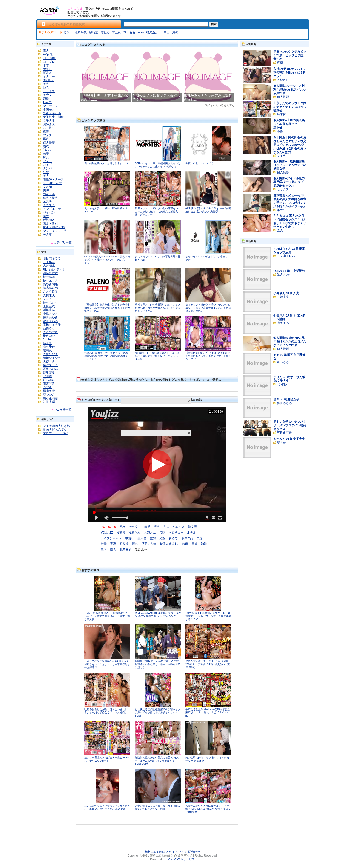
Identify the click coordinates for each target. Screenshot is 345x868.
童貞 (194, 544)
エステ (47, 201)
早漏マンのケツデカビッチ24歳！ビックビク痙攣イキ (290, 55)
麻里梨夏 (49, 373)
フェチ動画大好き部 (56, 426)
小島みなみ (50, 314)
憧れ (135, 544)
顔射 (46, 172)
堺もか (281, 443)
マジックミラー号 (55, 231)
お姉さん (49, 124)
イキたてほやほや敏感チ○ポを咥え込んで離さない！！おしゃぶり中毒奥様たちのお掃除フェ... (107, 664)
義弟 (147, 527)
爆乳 (46, 139)
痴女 (46, 157)
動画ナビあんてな (55, 430)
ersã (141, 32)
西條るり (49, 328)
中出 (167, 32)
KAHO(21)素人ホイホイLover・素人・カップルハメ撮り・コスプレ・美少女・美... (107, 260)
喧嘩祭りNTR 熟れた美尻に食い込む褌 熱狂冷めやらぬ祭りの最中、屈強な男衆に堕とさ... (158, 664)
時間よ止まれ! (169, 544)
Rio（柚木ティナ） (56, 270)
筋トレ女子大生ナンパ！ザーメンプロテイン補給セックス (290, 425)
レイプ (47, 102)
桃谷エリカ (50, 281)
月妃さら (283, 80)
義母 (185, 544)
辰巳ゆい (49, 380)
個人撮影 (49, 143)
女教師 (47, 187)
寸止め (105, 32)
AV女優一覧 (64, 410)
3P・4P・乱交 (53, 183)
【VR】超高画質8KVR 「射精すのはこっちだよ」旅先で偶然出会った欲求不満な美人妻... (107, 616)
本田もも (129, 32)
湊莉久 (47, 350)
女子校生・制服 (53, 117)
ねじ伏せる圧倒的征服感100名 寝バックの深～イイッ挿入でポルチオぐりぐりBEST (158, 712)
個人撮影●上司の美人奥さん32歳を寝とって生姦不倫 (289, 124)
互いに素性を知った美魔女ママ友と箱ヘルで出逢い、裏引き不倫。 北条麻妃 (107, 807)
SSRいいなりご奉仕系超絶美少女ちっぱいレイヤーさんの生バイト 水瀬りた (158, 165)
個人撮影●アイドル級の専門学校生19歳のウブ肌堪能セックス (289, 182)
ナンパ (47, 168)
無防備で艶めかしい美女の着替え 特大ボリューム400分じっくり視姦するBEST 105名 (157, 761)
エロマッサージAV (55, 433)
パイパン (49, 213)
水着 (46, 65)
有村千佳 (49, 347)
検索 (214, 24)
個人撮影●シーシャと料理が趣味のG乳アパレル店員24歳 (289, 90)
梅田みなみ (284, 403)
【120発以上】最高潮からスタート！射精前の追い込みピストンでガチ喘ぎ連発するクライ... (208, 616)
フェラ (47, 161)
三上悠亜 (49, 262)
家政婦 (124, 544)
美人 (46, 176)
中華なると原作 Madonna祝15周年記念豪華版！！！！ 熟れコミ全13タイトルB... (208, 712)
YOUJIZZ (107, 533)
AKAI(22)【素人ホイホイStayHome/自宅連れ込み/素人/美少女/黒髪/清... (208, 210)
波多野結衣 (50, 273)
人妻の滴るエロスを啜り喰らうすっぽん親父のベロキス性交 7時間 (158, 807)
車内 (104, 550)
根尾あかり (154, 32)
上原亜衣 (49, 306)
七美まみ (283, 323)
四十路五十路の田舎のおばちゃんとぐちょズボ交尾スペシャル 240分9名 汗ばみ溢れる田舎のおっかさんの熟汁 (290, 145)
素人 (46, 51)
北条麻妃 (125, 550)
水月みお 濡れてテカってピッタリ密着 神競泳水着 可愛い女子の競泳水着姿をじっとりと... (106, 356)
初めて (173, 538)
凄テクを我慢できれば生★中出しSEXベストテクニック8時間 (107, 759)
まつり (68, 32)
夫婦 (200, 538)
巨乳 (46, 87)
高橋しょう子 (52, 325)
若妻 (46, 154)
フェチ (47, 135)
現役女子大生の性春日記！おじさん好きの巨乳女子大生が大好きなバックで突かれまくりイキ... (158, 308)
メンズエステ (52, 209)
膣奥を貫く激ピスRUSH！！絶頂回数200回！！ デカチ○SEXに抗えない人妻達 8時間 (208, 664)
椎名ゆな (49, 336)
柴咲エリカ (50, 365)
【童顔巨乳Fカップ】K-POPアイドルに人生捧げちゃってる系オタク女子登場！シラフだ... (208, 356)
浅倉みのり (284, 275)
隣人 (113, 550)
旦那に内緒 (149, 544)
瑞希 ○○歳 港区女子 (286, 399)
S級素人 (48, 80)
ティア (47, 299)
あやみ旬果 (50, 284)
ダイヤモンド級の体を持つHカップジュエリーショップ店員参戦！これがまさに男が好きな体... (208, 308)
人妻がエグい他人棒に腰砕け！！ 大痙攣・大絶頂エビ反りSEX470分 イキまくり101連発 (208, 809)
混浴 (157, 527)
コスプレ (49, 62)
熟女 (123, 527)
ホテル (192, 533)
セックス (49, 91)
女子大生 (49, 121)
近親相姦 (49, 220)
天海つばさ (50, 332)
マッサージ (50, 106)
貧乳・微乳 (50, 198)
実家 (113, 544)
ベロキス (179, 527)
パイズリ (49, 165)
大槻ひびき (50, 354)
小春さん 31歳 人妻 (286, 293)
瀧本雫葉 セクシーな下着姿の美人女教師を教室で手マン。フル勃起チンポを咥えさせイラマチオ (290, 201)
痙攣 (280, 63)
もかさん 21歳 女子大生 (289, 439)
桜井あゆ (49, 277)
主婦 (153, 538)
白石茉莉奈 (50, 398)
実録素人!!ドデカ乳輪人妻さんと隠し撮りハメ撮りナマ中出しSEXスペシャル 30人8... (157, 356)
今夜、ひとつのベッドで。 (201, 163)
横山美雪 (49, 391)
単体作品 (187, 538)
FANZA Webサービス (181, 859)
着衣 (46, 146)
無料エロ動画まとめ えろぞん (165, 852)
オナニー (49, 76)
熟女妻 (192, 527)
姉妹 (204, 544)
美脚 (46, 190)
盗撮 (46, 99)
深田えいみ (50, 321)
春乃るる (283, 362)
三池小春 (283, 297)
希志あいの (50, 288)
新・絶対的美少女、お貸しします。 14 (106, 163)
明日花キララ (52, 258)
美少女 (47, 95)
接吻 (162, 533)
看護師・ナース (53, 179)
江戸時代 (81, 32)
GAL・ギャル (52, 113)
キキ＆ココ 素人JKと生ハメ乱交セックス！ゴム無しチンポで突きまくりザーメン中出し (290, 221)
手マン (281, 210)
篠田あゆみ (50, 317)
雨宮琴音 (49, 384)
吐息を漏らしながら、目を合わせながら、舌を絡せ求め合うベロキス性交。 (106, 711)
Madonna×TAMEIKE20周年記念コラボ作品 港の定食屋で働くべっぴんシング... (158, 615)
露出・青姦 (50, 224)
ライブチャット (111, 538)
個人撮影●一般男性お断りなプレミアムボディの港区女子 (290, 165)
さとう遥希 (50, 292)
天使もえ (49, 361)
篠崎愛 (94, 32)
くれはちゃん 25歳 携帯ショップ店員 (289, 250)
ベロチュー (176, 533)
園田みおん (50, 369)
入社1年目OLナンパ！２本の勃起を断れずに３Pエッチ (290, 73)
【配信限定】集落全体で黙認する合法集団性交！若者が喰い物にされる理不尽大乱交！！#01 (107, 308)
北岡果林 (283, 384)
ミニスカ (49, 205)
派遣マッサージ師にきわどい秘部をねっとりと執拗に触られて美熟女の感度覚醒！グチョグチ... (158, 211)
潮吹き (47, 73)
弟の (175, 32)
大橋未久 (49, 295)
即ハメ (47, 150)
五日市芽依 (284, 433)
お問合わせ (193, 852)
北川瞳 (47, 376)
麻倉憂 (47, 343)
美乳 (46, 84)
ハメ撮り (49, 128)
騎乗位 (281, 114)
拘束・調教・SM (54, 227)
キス (166, 527)
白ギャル (49, 194)
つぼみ (47, 387)
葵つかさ (49, 395)
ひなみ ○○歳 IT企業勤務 (289, 271)
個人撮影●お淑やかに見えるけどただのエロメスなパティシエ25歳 (290, 341)
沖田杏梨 (49, 402)
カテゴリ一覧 (63, 242)
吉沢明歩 (49, 266)
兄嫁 (162, 538)
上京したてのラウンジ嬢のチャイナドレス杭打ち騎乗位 (290, 107)
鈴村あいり (50, 303)
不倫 (280, 131)
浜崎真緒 (49, 310)
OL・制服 (49, 58)
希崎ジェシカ (52, 358)
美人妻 (47, 235)
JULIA (47, 339)
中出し (47, 69)
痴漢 (46, 132)
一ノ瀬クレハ (286, 256)
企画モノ (49, 110)
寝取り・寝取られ (128, 533)
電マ (46, 216)
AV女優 (48, 54)
